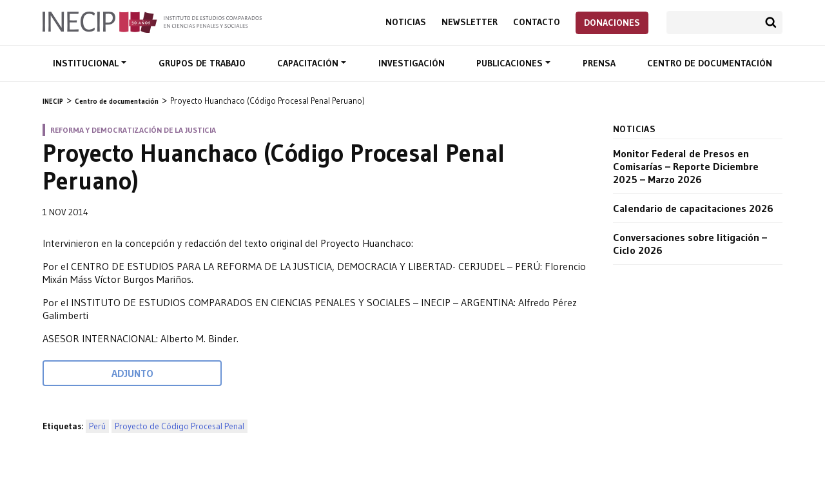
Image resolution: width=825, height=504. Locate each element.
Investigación (412, 63)
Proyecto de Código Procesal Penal (180, 426)
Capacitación (309, 63)
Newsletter (470, 22)
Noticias (406, 22)
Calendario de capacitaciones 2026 (693, 208)
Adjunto (132, 373)
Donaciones (612, 23)
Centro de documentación (710, 63)
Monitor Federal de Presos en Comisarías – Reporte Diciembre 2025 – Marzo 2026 (686, 166)
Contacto (537, 22)
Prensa (599, 63)
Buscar (771, 23)
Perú (97, 426)
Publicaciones (511, 63)
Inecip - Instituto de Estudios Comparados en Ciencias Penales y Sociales (152, 21)
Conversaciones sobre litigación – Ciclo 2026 (690, 244)
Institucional (87, 63)
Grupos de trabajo (202, 63)
